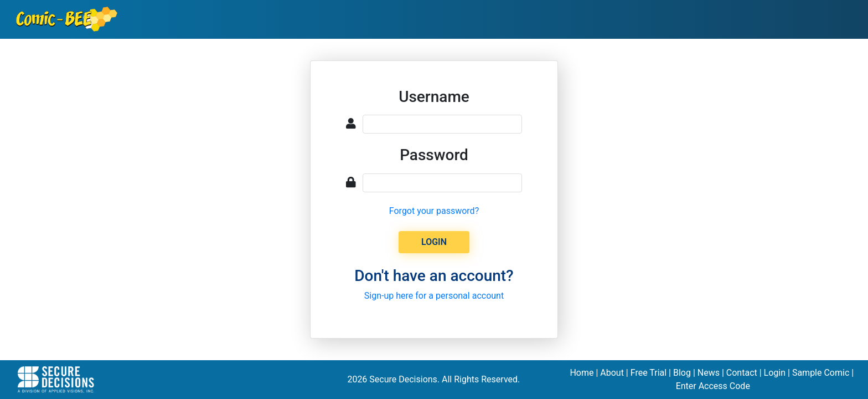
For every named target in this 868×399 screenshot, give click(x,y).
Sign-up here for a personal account (434, 296)
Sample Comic (821, 373)
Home (582, 373)
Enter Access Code (713, 386)
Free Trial (649, 373)
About (612, 373)
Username (434, 97)
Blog (682, 373)
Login (775, 373)
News (709, 373)
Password (434, 155)
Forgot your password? (434, 211)
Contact (742, 373)
